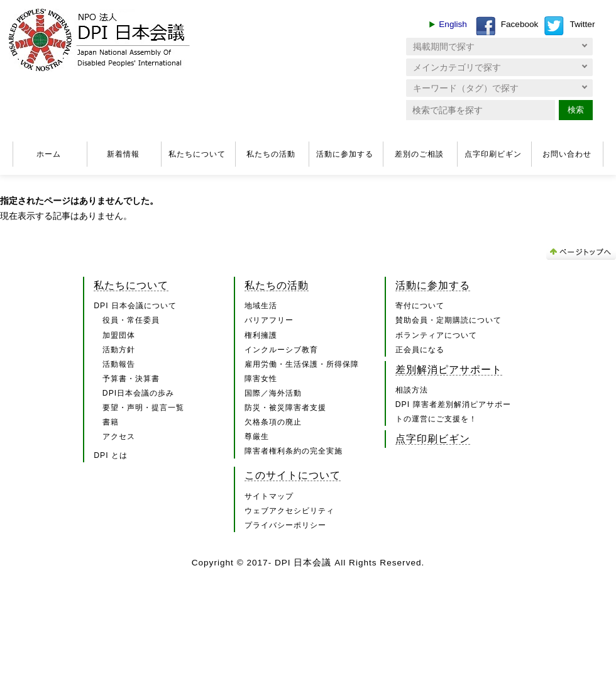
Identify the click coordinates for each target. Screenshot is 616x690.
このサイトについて (293, 475)
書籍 (111, 422)
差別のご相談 (419, 154)
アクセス (119, 437)
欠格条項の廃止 (273, 422)
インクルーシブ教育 (281, 350)
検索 (576, 110)
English (453, 24)
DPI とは (111, 455)
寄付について (420, 306)
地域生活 (261, 306)
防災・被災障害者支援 (285, 408)
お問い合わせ (567, 154)
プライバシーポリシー (285, 525)
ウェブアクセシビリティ (289, 511)
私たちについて (197, 154)
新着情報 (123, 154)
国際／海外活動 (273, 393)
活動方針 (119, 350)
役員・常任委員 (131, 320)
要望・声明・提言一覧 (143, 408)
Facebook (520, 24)
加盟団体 (119, 335)
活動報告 (119, 364)
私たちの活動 (271, 154)
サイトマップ (269, 496)
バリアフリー (269, 320)
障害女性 (261, 379)
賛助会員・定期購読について (448, 320)
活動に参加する (345, 154)
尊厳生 (257, 437)
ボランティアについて (436, 335)
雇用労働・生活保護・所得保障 (302, 364)
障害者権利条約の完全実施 (294, 451)
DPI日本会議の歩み (138, 393)
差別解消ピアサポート (449, 369)
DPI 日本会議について (135, 306)
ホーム (49, 154)
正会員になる (420, 350)
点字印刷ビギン (493, 154)
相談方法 (412, 390)
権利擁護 (261, 335)
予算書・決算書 (131, 379)
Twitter (582, 24)
